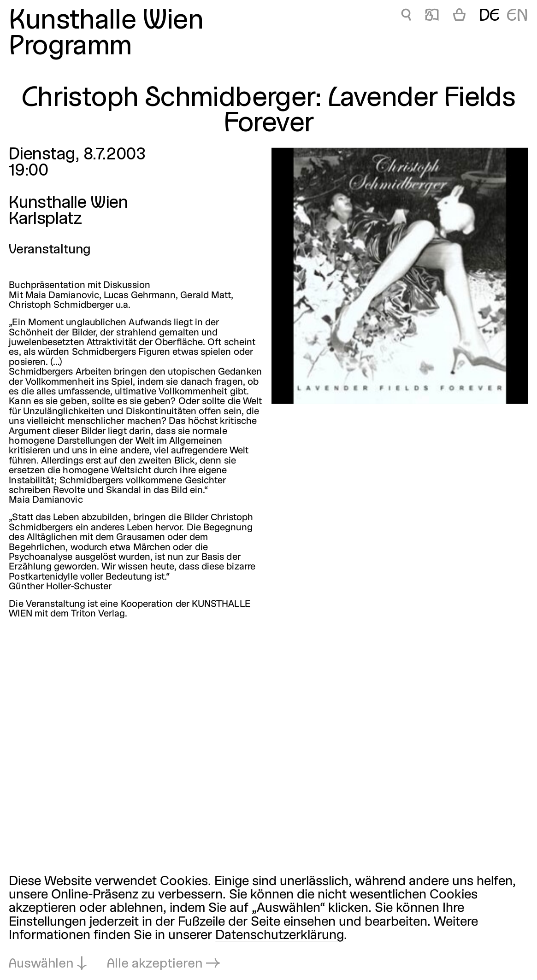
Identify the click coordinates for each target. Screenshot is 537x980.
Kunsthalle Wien (106, 21)
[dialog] (268, 923)
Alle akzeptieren (155, 964)
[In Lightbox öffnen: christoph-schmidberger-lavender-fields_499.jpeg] (400, 276)
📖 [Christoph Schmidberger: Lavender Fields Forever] (432, 16)
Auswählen (41, 964)
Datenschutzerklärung (280, 936)
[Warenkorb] (459, 17)
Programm (70, 47)
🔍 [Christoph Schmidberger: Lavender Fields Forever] (406, 16)
